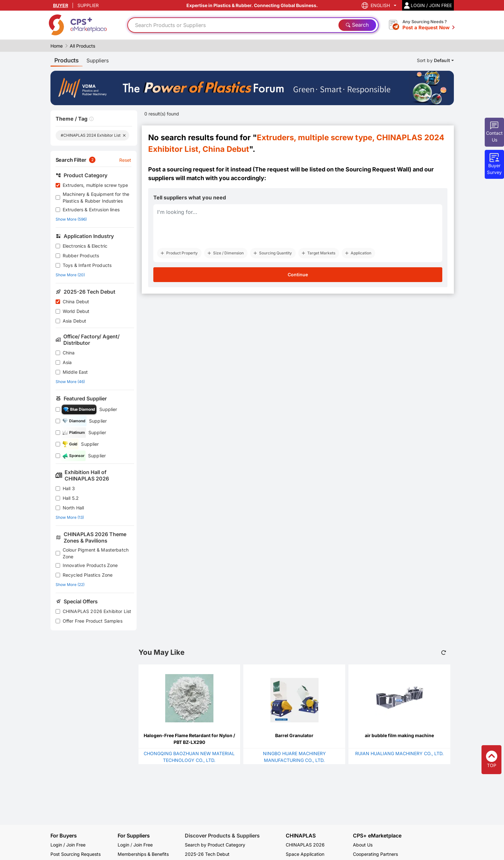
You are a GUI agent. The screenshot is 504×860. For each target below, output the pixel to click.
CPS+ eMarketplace (377, 836)
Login (123, 845)
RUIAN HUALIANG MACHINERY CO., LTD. (399, 753)
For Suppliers (134, 836)
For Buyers (64, 836)
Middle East (75, 372)
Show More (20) (70, 275)
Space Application (305, 854)
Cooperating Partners (375, 854)
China (69, 353)
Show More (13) (70, 517)
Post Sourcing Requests (76, 854)
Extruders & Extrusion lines (91, 210)
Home (57, 46)
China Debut (76, 302)
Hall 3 (69, 488)
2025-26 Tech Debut (207, 854)
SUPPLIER (88, 5)
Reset (125, 160)
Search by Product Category (215, 845)
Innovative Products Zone (90, 565)
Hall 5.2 (71, 498)
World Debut (76, 311)
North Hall (73, 508)
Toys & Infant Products (87, 265)
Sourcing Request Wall (377, 169)
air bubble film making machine (399, 735)
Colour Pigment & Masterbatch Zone (96, 553)
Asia (67, 362)
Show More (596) (71, 219)
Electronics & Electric (85, 246)
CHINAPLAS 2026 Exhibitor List (97, 611)
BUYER (61, 5)
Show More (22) (70, 585)
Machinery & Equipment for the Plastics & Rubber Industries (96, 197)
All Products (82, 46)
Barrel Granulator (294, 735)
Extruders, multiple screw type (95, 185)
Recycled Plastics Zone (88, 575)
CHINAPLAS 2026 (305, 845)
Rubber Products (81, 256)
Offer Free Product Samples (93, 621)
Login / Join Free (68, 845)
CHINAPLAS (301, 836)
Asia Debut (75, 321)
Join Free (143, 845)
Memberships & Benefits (143, 854)
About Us (363, 845)
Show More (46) (70, 382)
